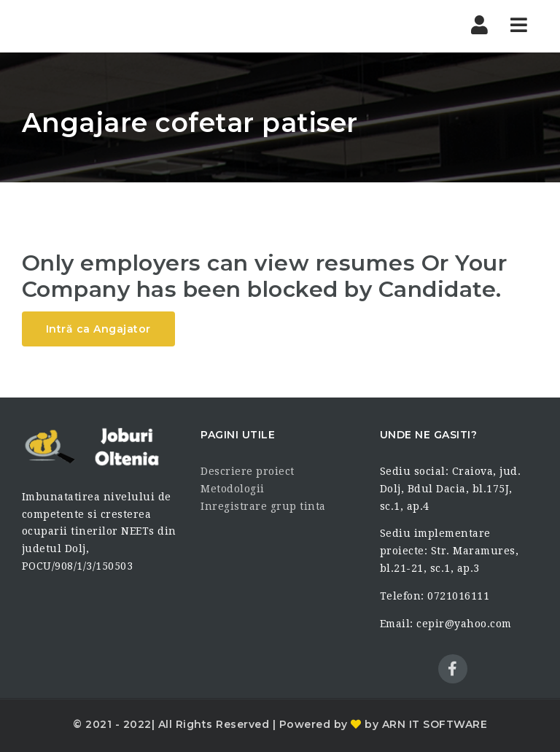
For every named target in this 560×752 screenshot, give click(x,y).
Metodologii (233, 489)
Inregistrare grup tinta (263, 506)
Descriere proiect (248, 471)
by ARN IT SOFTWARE (425, 724)
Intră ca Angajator (98, 329)
